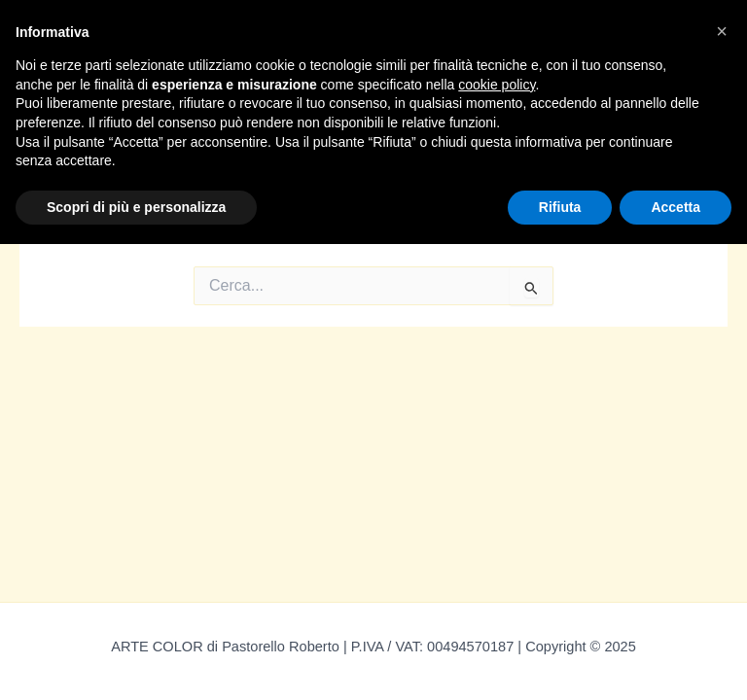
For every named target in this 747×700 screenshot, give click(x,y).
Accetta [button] (676, 207)
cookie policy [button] (497, 85)
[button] (722, 31)
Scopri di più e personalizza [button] (136, 207)
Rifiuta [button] (560, 207)
